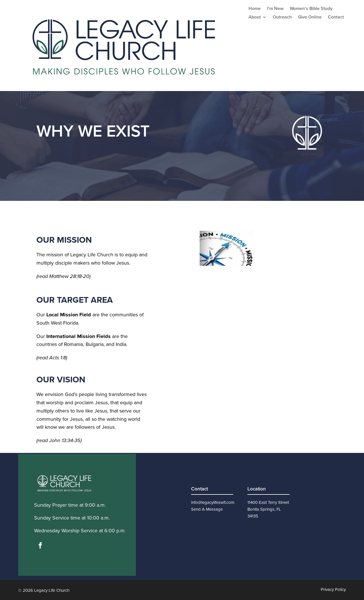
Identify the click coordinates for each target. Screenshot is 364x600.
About (255, 18)
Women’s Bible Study (311, 9)
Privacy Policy (333, 589)
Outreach (282, 18)
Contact (336, 18)
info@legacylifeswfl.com (213, 502)
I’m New (275, 9)
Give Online (310, 18)
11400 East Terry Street (268, 502)
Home (255, 9)
